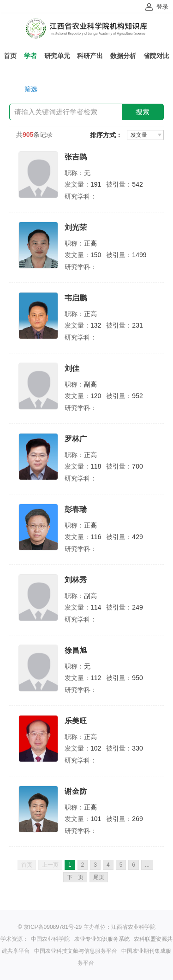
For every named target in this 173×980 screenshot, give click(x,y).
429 (137, 537)
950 (137, 678)
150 (96, 255)
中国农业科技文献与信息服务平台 (76, 951)
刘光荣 (76, 227)
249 (137, 607)
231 (137, 325)
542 (137, 184)
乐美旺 (76, 721)
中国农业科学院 (50, 939)
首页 (10, 56)
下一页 (75, 877)
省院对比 (156, 56)
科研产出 (90, 56)
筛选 (31, 89)
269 (137, 819)
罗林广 (76, 439)
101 (96, 819)
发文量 (139, 135)
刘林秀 (76, 580)
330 (137, 748)
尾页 (99, 877)
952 (137, 396)
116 (96, 537)
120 (96, 396)
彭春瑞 (76, 509)
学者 (30, 56)
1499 (139, 255)
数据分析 (123, 56)
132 (96, 325)
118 (96, 466)
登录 (162, 7)
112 (96, 678)
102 (96, 748)
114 (96, 607)
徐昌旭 (76, 650)
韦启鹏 (76, 298)
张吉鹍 (76, 157)
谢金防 (76, 791)
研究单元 (57, 56)
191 (96, 184)
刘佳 (72, 368)
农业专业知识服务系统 (102, 939)
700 (137, 466)
